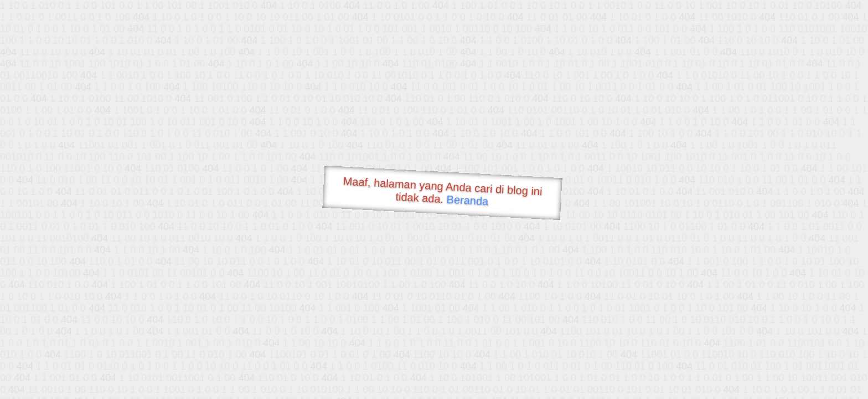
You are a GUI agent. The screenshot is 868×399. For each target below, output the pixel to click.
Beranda (467, 200)
